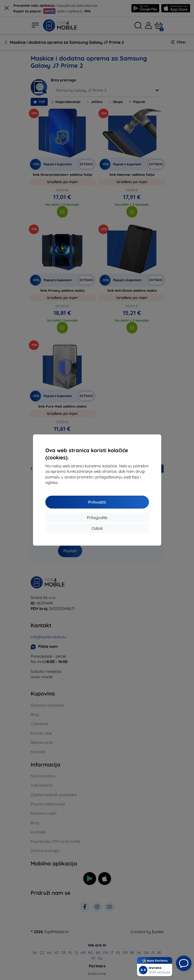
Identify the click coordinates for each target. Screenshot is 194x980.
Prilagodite (97, 518)
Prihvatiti (97, 502)
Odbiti (97, 528)
